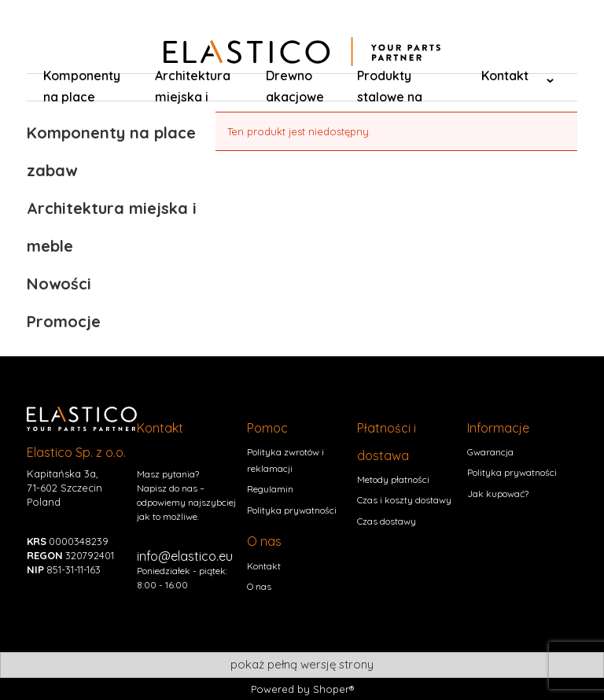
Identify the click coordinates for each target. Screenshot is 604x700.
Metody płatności (393, 479)
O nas (259, 586)
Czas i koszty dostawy (404, 500)
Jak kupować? (498, 494)
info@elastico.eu (185, 556)
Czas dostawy (387, 521)
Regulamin (270, 489)
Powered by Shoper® (302, 689)
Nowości (59, 284)
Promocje (64, 321)
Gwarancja (490, 452)
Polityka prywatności (292, 510)
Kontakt (264, 566)
